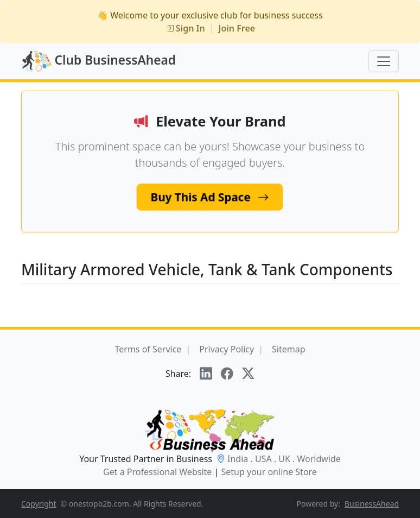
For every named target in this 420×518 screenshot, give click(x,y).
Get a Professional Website (157, 472)
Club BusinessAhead (98, 61)
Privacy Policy (227, 349)
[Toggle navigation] (384, 61)
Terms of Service (148, 349)
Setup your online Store (269, 472)
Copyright (39, 504)
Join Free (237, 28)
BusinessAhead (372, 504)
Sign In (185, 28)
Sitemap (289, 349)
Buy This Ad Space (210, 196)
